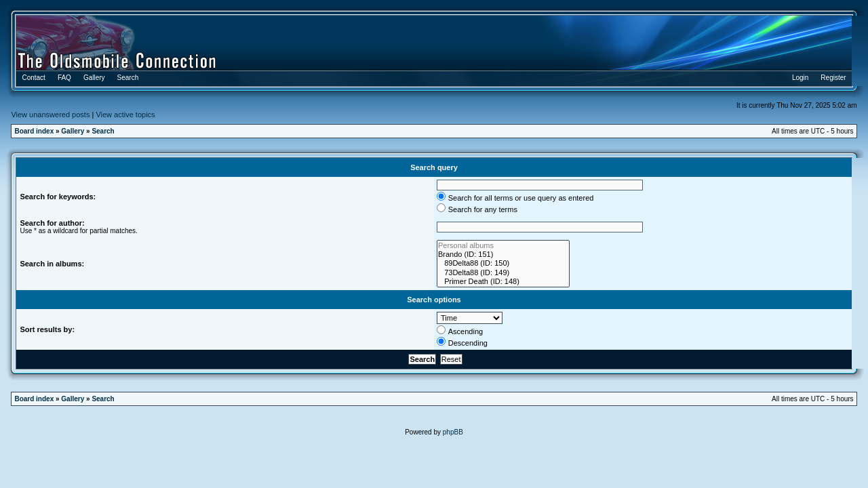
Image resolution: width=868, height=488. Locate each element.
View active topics (125, 115)
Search (103, 131)
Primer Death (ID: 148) (503, 282)
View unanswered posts (50, 115)
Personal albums (503, 246)
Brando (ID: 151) (503, 255)
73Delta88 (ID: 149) (503, 273)
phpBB (453, 432)
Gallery (73, 131)
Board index (34, 131)
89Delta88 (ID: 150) (503, 263)
